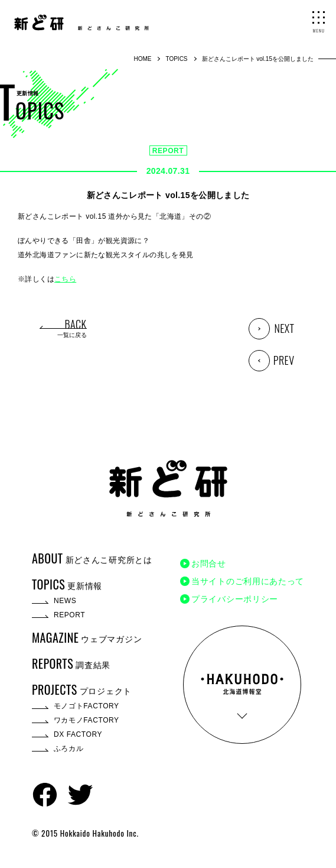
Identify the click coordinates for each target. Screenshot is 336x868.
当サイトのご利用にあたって (248, 581)
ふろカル (68, 749)
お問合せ (209, 563)
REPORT (168, 151)
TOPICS (176, 59)
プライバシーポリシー (235, 599)
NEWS (65, 601)
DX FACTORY (78, 734)
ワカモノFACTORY (87, 720)
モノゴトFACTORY (87, 706)
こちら (65, 279)
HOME (142, 59)
